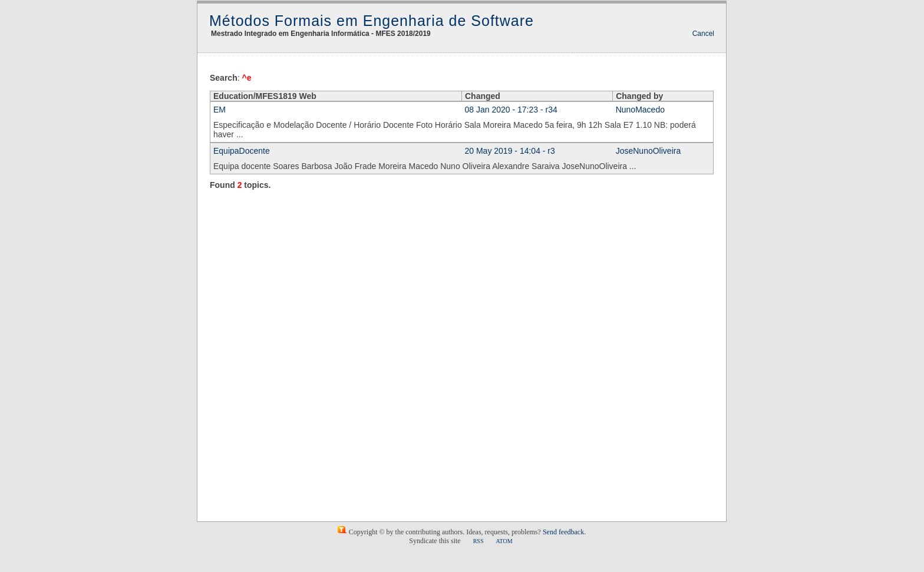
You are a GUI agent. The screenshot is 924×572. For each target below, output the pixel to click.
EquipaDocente (242, 151)
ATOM (504, 541)
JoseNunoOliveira (649, 151)
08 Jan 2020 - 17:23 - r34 (511, 110)
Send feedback (563, 532)
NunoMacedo (640, 110)
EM (220, 110)
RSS (478, 541)
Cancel (703, 34)
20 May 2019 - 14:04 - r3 (510, 151)
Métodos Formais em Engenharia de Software (372, 21)
